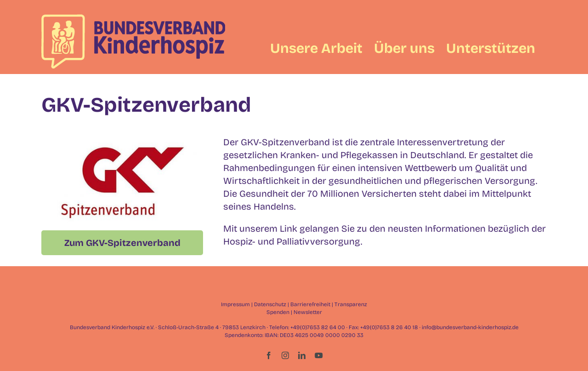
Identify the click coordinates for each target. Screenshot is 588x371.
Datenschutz (270, 304)
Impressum (235, 304)
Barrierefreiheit (310, 304)
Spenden (278, 312)
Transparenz (351, 304)
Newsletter (308, 312)
